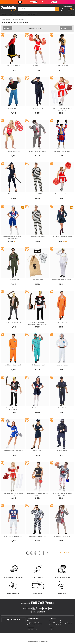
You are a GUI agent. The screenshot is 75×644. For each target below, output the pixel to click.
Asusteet (18, 14)
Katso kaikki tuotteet (67, 553)
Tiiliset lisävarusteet (37, 279)
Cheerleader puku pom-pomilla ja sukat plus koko (62, 109)
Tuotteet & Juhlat (30, 14)
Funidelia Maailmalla (55, 621)
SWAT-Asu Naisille (13, 194)
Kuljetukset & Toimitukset (35, 623)
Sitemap (52, 629)
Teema (4, 14)
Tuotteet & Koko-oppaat (35, 625)
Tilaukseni (30, 621)
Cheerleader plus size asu (62, 194)
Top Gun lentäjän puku (13, 279)
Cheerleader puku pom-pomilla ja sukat (13, 494)
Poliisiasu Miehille (62, 408)
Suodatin (7, 28)
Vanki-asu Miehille (37, 194)
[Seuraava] (47, 553)
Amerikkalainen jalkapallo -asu (13, 536)
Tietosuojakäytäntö (55, 625)
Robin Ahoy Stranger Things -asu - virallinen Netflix (13, 238)
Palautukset (31, 627)
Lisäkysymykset (32, 629)
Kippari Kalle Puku (13, 108)
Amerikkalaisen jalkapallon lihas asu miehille (37, 494)
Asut (10, 14)
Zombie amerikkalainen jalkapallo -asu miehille (62, 494)
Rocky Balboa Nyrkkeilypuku (62, 151)
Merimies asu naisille (37, 408)
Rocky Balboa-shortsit (62, 65)
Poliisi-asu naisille (37, 451)
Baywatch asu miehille (13, 151)
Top (71, 14)
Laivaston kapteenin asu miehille (62, 279)
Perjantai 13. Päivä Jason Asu (13, 322)
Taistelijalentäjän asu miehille (37, 536)
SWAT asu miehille (62, 451)
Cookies (52, 627)
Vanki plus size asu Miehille (37, 237)
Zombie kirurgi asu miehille (37, 365)
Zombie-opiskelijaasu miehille (37, 151)
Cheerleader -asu (37, 65)
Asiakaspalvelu (14, 620)
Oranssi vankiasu (62, 322)
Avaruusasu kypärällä (62, 365)
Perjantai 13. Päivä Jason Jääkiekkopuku (13, 409)
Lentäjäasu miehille (37, 108)
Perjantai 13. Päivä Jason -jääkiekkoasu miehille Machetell (37, 323)
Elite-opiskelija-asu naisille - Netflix (62, 237)
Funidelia (4, 19)
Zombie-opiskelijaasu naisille (62, 536)
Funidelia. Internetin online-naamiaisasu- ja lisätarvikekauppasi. (9, 9)
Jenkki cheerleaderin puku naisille (13, 451)
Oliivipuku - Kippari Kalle (13, 65)
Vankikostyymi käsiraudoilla (13, 365)
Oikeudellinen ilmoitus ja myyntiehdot (61, 623)
